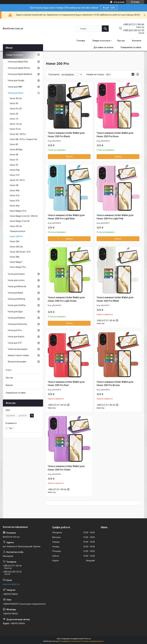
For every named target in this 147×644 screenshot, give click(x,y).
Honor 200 (15, 241)
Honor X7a (15, 196)
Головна (81, 41)
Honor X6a (15, 206)
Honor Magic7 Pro (18, 267)
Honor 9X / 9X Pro (18, 134)
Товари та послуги (101, 41)
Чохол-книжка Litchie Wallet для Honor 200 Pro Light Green (66, 299)
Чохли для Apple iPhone (19, 68)
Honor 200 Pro (16, 236)
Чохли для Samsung (17, 324)
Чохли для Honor (16, 93)
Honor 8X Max (16, 150)
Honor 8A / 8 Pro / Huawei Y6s (24, 139)
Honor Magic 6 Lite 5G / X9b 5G (24, 216)
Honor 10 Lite (16, 124)
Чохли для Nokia (15, 293)
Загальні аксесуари (17, 362)
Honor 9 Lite (15, 129)
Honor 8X (14, 155)
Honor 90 (14, 103)
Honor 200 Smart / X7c (20, 252)
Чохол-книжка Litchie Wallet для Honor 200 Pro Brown (115, 384)
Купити (69, 157)
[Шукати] (105, 29)
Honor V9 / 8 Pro (17, 180)
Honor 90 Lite (16, 98)
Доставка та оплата (104, 47)
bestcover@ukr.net (11, 584)
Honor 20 (14, 114)
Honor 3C (14, 165)
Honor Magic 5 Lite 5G (20, 221)
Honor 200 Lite (16, 247)
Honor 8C (14, 144)
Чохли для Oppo (15, 312)
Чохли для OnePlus (17, 305)
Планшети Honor (18, 231)
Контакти (137, 41)
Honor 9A (14, 185)
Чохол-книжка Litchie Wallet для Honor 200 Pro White (115, 299)
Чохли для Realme (16, 318)
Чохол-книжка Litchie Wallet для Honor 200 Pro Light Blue (66, 217)
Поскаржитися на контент (70, 641)
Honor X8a (15, 190)
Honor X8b (15, 257)
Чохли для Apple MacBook (20, 74)
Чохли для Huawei (16, 274)
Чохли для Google (16, 80)
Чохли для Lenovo (16, 280)
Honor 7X (14, 160)
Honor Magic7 (16, 262)
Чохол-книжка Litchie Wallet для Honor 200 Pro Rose (115, 135)
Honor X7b (15, 201)
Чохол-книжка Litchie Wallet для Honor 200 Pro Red (66, 384)
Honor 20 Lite (16, 226)
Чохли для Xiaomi (16, 337)
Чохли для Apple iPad (18, 62)
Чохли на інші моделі (18, 349)
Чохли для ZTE (15, 343)
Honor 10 (14, 119)
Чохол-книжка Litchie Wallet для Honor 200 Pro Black (66, 135)
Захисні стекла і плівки (18, 355)
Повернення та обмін (131, 47)
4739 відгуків (119, 2)
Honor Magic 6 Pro (18, 211)
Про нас (121, 41)
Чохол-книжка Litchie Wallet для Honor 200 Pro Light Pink (115, 217)
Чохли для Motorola (17, 286)
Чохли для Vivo (15, 330)
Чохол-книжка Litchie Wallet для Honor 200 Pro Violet (66, 468)
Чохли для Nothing (16, 299)
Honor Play (15, 170)
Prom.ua (87, 639)
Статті (9, 370)
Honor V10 (15, 175)
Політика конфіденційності (93, 641)
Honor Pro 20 (16, 109)
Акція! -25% (109, 8)
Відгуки (9, 385)
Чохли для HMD (15, 87)
